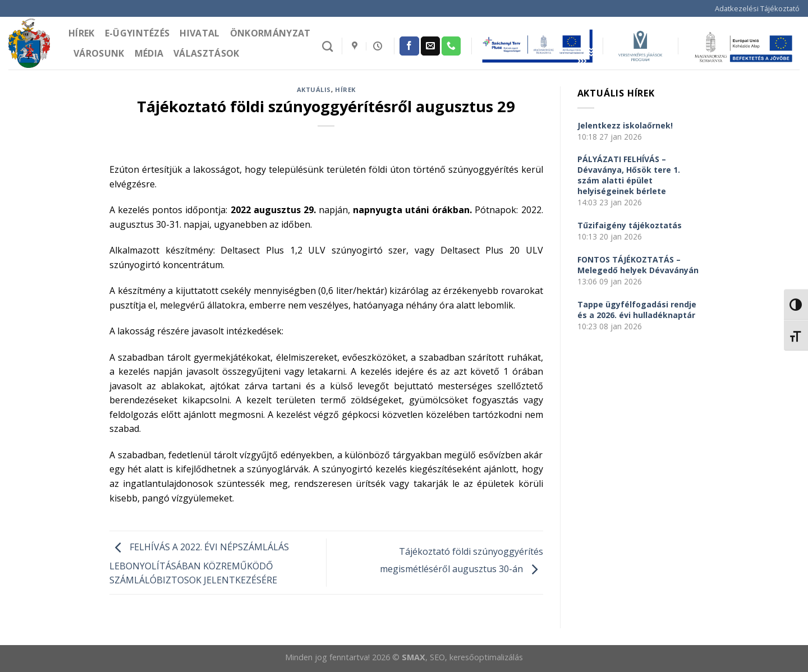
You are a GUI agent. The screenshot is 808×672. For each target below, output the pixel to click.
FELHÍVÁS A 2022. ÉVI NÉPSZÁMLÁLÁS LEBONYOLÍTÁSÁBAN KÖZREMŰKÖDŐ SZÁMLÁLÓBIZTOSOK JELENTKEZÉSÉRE (199, 564)
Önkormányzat (270, 33)
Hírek (82, 33)
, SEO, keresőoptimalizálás (474, 657)
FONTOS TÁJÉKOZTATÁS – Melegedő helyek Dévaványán (638, 265)
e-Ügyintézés (137, 33)
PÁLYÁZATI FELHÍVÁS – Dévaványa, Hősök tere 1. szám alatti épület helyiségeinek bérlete (629, 175)
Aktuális (314, 89)
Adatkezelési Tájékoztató (757, 8)
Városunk (99, 53)
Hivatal (199, 33)
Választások (206, 53)
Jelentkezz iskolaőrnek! (625, 125)
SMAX (414, 657)
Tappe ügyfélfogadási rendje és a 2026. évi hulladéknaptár (637, 310)
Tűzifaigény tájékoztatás (630, 225)
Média (149, 53)
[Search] (327, 46)
